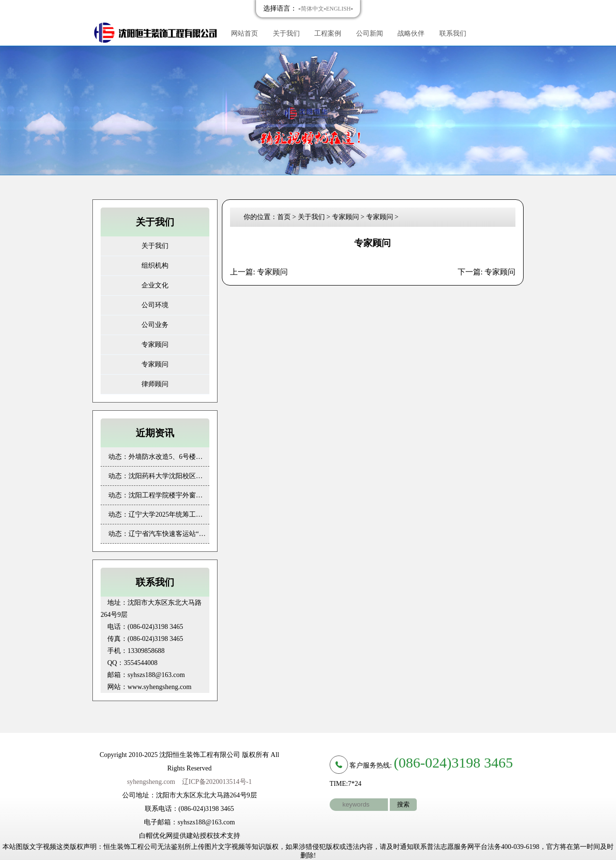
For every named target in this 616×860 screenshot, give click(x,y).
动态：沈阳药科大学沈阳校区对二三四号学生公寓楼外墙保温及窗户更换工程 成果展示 (159, 476)
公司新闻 (370, 33)
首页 (284, 217)
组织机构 (155, 266)
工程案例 (328, 33)
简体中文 (312, 9)
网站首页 (244, 33)
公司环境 (155, 305)
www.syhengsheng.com (160, 687)
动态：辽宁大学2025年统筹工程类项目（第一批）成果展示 (159, 515)
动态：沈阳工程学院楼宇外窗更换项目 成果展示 (159, 495)
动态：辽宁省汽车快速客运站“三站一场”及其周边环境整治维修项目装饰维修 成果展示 (159, 534)
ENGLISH (338, 9)
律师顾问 (155, 384)
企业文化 (155, 285)
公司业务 (155, 325)
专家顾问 (155, 345)
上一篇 (259, 272)
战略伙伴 (411, 33)
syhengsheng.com (151, 782)
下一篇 (487, 272)
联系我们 (453, 33)
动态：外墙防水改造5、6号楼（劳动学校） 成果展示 (159, 457)
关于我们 (286, 33)
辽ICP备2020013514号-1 (217, 782)
